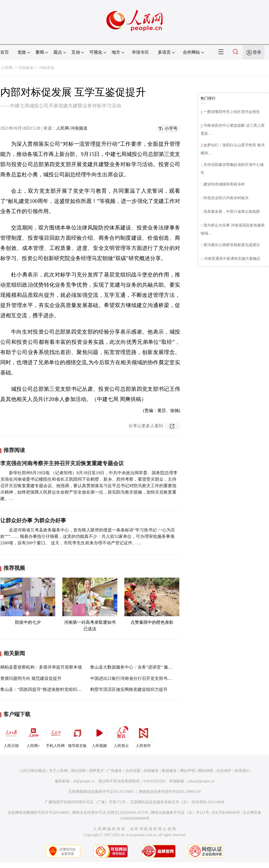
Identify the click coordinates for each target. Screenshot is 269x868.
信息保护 (224, 771)
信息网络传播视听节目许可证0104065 (39, 813)
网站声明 (188, 771)
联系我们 (242, 771)
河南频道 (26, 68)
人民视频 (99, 736)
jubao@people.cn (201, 781)
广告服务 (115, 771)
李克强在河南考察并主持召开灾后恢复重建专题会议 (62, 463)
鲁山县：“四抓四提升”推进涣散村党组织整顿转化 (47, 689)
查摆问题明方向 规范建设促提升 (31, 678)
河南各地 (47, 68)
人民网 (7, 68)
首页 (5, 52)
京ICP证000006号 (226, 813)
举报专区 (140, 52)
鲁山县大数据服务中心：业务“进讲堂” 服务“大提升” (140, 667)
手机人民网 (55, 736)
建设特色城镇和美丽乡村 (224, 184)
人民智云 (121, 736)
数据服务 (169, 771)
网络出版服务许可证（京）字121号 (180, 813)
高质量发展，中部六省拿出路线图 (232, 212)
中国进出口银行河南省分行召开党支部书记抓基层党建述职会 (148, 678)
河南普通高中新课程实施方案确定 (232, 259)
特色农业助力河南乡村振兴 (226, 198)
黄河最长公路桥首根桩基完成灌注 (232, 245)
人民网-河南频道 (72, 128)
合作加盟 (133, 771)
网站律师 (206, 771)
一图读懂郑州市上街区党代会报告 (232, 112)
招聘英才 (96, 771)
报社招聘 (78, 771)
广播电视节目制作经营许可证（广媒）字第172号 (85, 802)
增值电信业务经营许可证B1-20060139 (170, 792)
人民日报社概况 (32, 771)
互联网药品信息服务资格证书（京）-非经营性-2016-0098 (177, 802)
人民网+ (33, 736)
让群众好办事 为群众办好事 (33, 520)
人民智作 (143, 736)
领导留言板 (77, 736)
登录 (257, 52)
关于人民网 (58, 771)
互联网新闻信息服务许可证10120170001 (101, 792)
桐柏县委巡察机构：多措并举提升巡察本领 (41, 667)
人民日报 (11, 736)
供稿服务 (151, 771)
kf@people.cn (84, 781)
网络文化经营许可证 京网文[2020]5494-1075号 (110, 813)
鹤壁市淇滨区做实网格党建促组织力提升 (129, 689)
